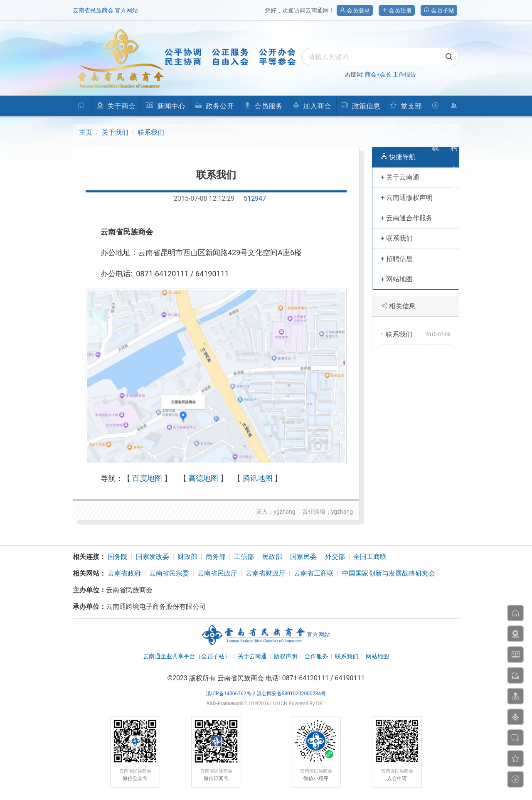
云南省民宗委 (169, 573)
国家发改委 (153, 557)
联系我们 (151, 132)
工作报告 (404, 74)
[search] (380, 57)
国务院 (118, 557)
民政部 (272, 557)
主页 (86, 132)
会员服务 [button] (263, 106)
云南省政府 (124, 573)
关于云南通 (252, 656)
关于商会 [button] (116, 106)
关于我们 (115, 132)
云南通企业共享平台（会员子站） (187, 656)
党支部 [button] (406, 106)
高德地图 (203, 478)
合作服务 (316, 656)
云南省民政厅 (217, 573)
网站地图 (377, 656)
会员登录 (355, 10)
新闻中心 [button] (165, 106)
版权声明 (286, 656)
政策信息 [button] (361, 106)
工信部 (244, 557)
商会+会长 (378, 74)
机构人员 (454, 109)
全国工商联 (370, 557)
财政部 (187, 557)
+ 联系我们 (397, 238)
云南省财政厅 (266, 573)
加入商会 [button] (312, 106)
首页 (81, 109)
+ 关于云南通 (400, 177)
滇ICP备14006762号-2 (231, 694)
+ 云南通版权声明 (407, 198)
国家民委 (303, 557)
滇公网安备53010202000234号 (291, 694)
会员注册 (397, 10)
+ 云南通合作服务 (407, 218)
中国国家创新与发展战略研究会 (389, 573)
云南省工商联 (314, 573)
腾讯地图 (258, 478)
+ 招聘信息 (397, 259)
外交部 (335, 557)
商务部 (216, 557)
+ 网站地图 (397, 279)
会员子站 (439, 10)
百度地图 (147, 478)
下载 (435, 109)
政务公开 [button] (214, 106)
